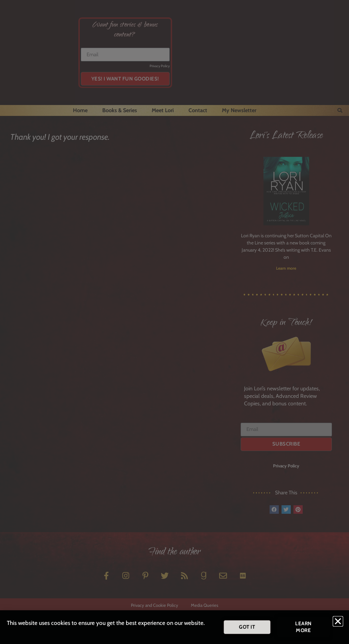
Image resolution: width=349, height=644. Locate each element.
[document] (174, 322)
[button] (338, 621)
